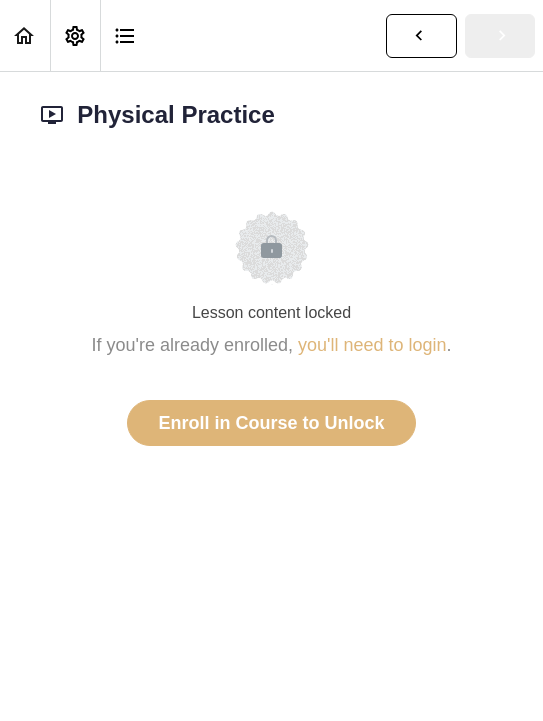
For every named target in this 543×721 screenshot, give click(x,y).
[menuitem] (75, 35)
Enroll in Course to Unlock (271, 423)
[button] (25, 35)
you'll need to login (372, 345)
